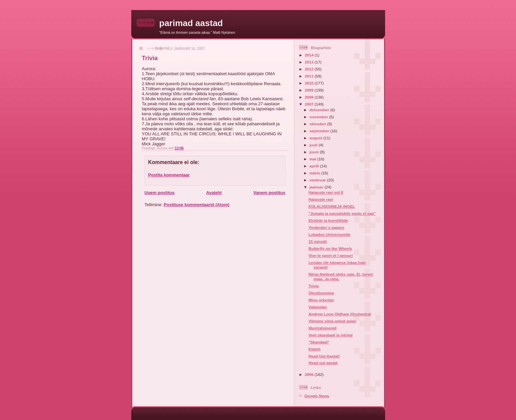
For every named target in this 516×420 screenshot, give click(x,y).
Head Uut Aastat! (324, 356)
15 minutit (318, 241)
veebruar (318, 180)
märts (315, 173)
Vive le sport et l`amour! (331, 255)
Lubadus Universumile (329, 234)
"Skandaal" (319, 342)
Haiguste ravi (321, 199)
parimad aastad (191, 23)
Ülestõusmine (321, 293)
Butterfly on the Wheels (330, 248)
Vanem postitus (269, 193)
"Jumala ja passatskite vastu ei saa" (342, 213)
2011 (310, 76)
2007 (310, 104)
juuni (315, 152)
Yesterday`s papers (326, 227)
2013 (310, 62)
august (317, 138)
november (319, 117)
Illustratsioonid (323, 328)
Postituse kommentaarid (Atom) (196, 205)
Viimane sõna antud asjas (332, 321)
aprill (315, 166)
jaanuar (317, 187)
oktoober (318, 124)
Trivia (314, 286)
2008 (310, 97)
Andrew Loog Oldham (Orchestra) (340, 314)
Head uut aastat (323, 363)
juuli (314, 145)
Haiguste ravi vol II (326, 192)
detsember (320, 110)
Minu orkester (321, 300)
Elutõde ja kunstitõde (328, 220)
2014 (310, 55)
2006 (310, 374)
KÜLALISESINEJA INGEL (332, 206)
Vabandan (318, 307)
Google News (317, 396)
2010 (310, 83)
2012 (310, 69)
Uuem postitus (160, 193)
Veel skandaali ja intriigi (331, 335)
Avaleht (214, 193)
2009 (310, 90)
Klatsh (315, 349)
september (320, 131)
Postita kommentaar (169, 175)
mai (313, 159)
